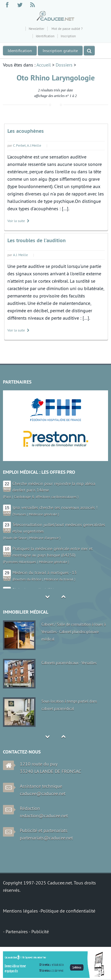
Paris (8, 497)
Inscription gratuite (60, 51)
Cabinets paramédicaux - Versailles (69, 663)
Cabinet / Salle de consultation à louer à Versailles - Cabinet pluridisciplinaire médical (74, 632)
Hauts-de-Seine (15, 538)
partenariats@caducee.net (46, 838)
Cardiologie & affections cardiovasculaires (45, 497)
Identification (45, 36)
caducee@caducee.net (43, 793)
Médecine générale (43, 514)
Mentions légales (21, 911)
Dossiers (64, 65)
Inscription (68, 36)
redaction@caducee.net (44, 816)
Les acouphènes (26, 131)
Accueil (44, 65)
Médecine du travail (59, 579)
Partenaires (17, 932)
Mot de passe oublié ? (67, 29)
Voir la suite (19, 221)
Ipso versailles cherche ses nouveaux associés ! (55, 507)
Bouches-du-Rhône (27, 579)
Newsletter (37, 29)
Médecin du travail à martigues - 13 (45, 573)
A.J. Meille (20, 255)
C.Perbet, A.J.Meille (27, 145)
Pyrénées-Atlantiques (20, 562)
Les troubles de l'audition (37, 240)
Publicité (40, 932)
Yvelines (20, 514)
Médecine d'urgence (44, 538)
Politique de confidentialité (68, 911)
